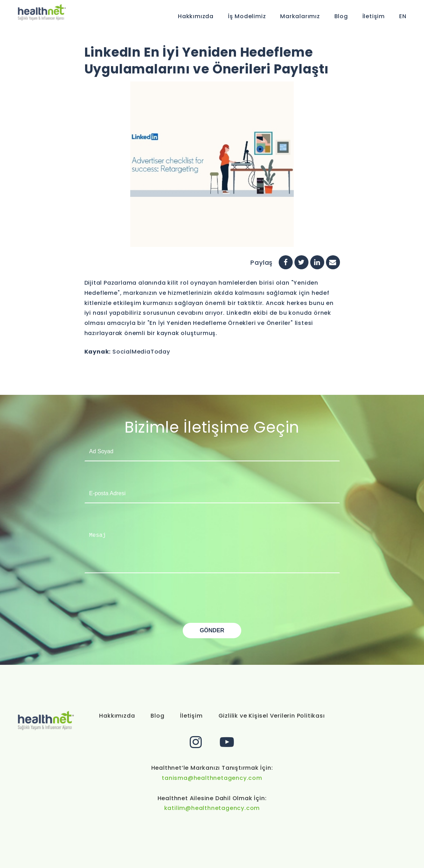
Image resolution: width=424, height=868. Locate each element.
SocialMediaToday (141, 352)
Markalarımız (300, 16)
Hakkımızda (196, 16)
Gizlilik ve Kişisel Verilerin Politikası (272, 716)
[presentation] (138, 609)
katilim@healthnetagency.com (212, 808)
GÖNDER (212, 630)
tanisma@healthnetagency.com (212, 778)
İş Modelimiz (247, 16)
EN (403, 16)
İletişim (374, 16)
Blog (341, 16)
